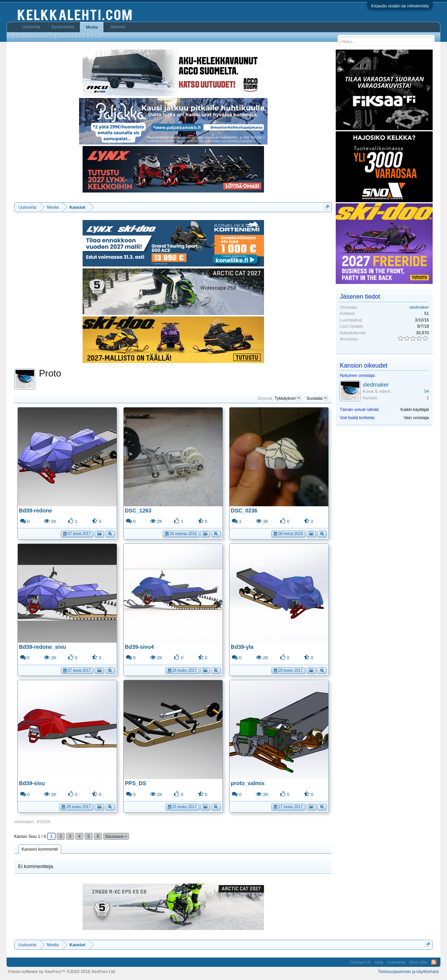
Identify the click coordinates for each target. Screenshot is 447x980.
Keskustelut (63, 27)
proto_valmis (248, 783)
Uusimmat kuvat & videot (79, 37)
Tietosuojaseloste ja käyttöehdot (408, 971)
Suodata (318, 398)
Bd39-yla (242, 647)
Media (92, 27)
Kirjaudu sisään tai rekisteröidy (400, 6)
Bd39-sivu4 (139, 647)
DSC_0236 (244, 511)
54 (426, 391)
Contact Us (360, 962)
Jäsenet (117, 27)
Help (379, 962)
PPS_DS (135, 783)
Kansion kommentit (40, 849)
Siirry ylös (418, 962)
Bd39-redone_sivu (42, 647)
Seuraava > (116, 836)
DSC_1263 (138, 511)
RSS (434, 962)
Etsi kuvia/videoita (31, 37)
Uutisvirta (31, 27)
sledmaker (24, 822)
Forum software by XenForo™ (62, 971)
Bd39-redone (36, 511)
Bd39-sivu (32, 783)
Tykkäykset (288, 398)
